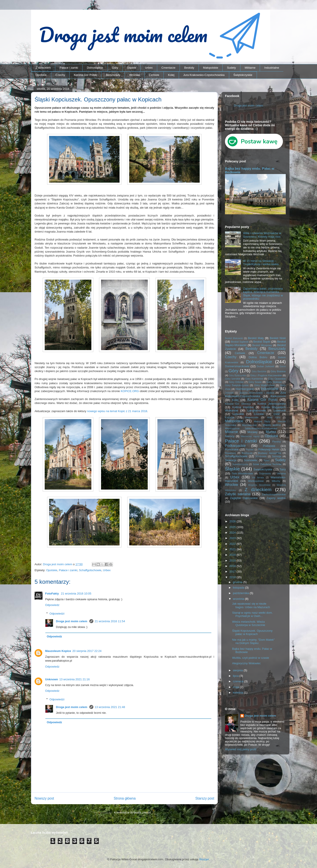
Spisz (267, 460)
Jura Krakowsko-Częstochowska (204, 75)
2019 (233, 561)
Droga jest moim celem (72, 621)
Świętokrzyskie (243, 75)
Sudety (231, 68)
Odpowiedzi (57, 614)
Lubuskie (238, 414)
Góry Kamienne (254, 379)
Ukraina (281, 473)
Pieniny (276, 441)
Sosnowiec (251, 460)
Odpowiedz (52, 605)
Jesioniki (229, 393)
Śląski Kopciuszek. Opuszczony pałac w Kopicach (252, 632)
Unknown (52, 679)
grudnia (238, 582)
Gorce (283, 366)
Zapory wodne (276, 498)
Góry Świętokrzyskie (237, 385)
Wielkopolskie (256, 481)
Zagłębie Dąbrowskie (244, 498)
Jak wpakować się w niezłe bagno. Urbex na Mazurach (251, 605)
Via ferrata (258, 478)
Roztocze (247, 453)
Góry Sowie (255, 382)
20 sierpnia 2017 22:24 (87, 651)
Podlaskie (269, 446)
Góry (115, 68)
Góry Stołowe (274, 382)
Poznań (250, 450)
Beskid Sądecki (240, 342)
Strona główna (125, 798)
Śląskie (132, 68)
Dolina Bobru (258, 357)
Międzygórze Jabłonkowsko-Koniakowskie (251, 428)
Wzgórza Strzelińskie (259, 485)
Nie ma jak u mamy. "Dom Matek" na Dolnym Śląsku (253, 641)
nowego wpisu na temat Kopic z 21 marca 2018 (117, 411)
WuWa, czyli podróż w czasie (251, 658)
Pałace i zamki (69, 68)
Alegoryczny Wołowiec (246, 663)
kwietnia (239, 693)
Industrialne (272, 68)
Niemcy (230, 436)
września (239, 599)
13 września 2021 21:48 (110, 707)
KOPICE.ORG (130, 391)
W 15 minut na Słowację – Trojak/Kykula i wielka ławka (261, 263)
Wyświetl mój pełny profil (241, 749)
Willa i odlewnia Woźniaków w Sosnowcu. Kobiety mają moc (262, 235)
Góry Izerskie (233, 379)
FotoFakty (52, 594)
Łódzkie (259, 414)
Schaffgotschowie (90, 570)
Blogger (204, 859)
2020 (233, 555)
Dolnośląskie (95, 68)
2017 (233, 572)
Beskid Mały (256, 338)
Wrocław (135, 75)
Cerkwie (154, 75)
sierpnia (238, 670)
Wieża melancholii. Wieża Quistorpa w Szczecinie (249, 623)
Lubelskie (280, 410)
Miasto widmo (272, 425)
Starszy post (205, 798)
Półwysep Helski (269, 449)
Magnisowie (252, 417)
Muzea (271, 432)
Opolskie (41, 75)
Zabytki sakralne (238, 494)
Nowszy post (44, 798)
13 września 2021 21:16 (75, 679)
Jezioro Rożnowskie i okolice (257, 393)
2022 (233, 544)
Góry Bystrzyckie (238, 375)
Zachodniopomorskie (274, 494)
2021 (233, 549)
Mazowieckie (249, 425)
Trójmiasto (265, 473)
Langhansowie (257, 410)
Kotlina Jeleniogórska (272, 404)
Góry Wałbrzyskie (264, 385)
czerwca (239, 681)
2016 (233, 577)
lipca (236, 676)
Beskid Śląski (262, 342)
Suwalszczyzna (240, 464)
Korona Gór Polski (85, 75)
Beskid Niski (278, 338)
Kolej (171, 75)
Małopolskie (211, 68)
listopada (239, 588)
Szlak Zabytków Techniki (267, 464)
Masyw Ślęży (262, 421)
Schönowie (261, 456)
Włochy (276, 481)
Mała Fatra (274, 417)
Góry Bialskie (278, 371)
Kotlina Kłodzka (243, 407)
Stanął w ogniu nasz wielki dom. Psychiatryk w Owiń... (252, 614)
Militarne (250, 68)
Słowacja (231, 460)
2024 (233, 533)
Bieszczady (113, 75)
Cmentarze (168, 68)
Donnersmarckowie (237, 366)
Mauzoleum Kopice (58, 651)
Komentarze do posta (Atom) (132, 812)
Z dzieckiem (43, 68)
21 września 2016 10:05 (76, 594)
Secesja (277, 456)
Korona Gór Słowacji (238, 404)
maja (236, 687)
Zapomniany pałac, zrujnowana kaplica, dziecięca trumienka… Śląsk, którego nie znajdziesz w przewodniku (263, 294)
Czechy (60, 75)
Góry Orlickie (236, 382)
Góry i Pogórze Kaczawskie (266, 375)
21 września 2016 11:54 (110, 621)
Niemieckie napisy (250, 436)
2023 (233, 538)
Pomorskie (232, 449)
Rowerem (230, 453)
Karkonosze (278, 396)
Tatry (283, 469)
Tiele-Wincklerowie (242, 473)
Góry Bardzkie (259, 372)
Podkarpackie (235, 446)
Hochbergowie (245, 389)
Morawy (252, 432)
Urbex (149, 68)
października (241, 593)
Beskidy (189, 68)
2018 (233, 566)
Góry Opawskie (277, 379)
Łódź (277, 414)
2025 (233, 527)
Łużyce (229, 417)
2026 (233, 521)
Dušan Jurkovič (266, 366)
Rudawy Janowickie (270, 453)
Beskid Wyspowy (262, 345)
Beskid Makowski (234, 338)
